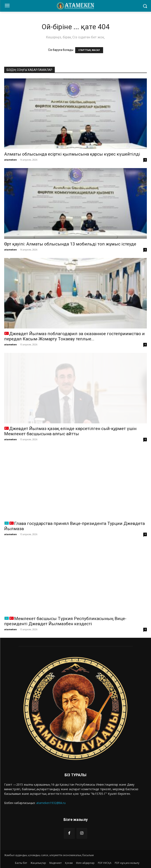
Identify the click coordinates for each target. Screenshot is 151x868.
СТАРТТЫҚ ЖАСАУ (89, 50)
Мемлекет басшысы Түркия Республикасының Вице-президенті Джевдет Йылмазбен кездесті (65, 621)
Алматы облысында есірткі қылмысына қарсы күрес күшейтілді (72, 154)
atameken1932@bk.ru (51, 803)
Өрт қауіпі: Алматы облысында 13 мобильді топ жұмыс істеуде (70, 244)
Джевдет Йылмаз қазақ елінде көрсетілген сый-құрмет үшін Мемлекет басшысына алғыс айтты (70, 431)
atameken (11, 160)
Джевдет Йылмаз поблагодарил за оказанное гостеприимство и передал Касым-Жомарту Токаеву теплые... (74, 336)
